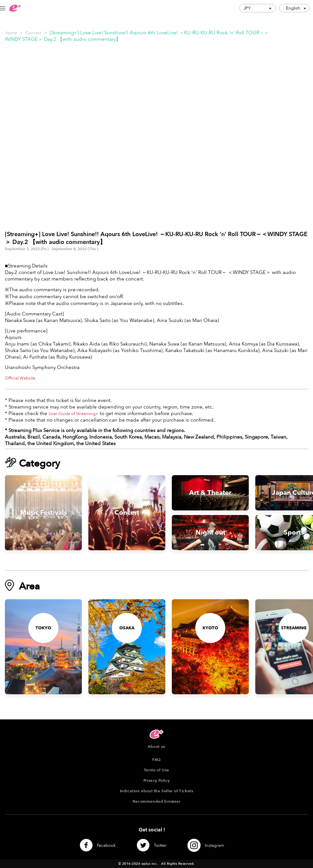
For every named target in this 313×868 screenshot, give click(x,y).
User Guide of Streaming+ (74, 414)
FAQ (156, 760)
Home (11, 33)
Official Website (20, 378)
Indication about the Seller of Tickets (157, 791)
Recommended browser (156, 801)
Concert (33, 33)
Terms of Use (156, 770)
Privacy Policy (156, 780)
